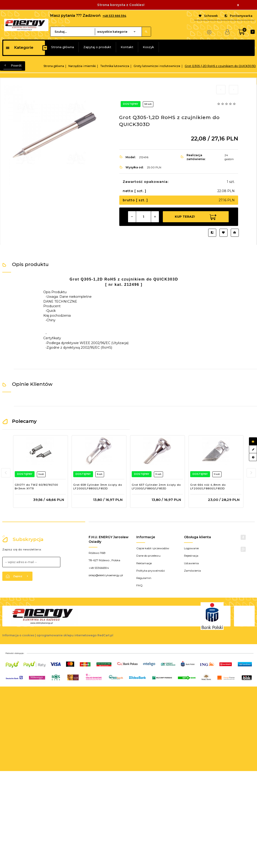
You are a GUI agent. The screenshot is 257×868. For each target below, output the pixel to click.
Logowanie (191, 548)
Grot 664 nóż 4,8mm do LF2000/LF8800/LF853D (208, 487)
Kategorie (19, 48)
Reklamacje (144, 563)
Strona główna (63, 47)
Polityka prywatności (151, 571)
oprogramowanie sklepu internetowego (67, 635)
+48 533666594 (99, 568)
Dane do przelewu (148, 556)
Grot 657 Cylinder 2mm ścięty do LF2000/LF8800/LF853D (156, 487)
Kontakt (127, 47)
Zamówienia (192, 571)
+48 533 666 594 (114, 16)
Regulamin (144, 578)
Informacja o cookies (18, 635)
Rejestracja (191, 556)
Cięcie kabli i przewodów (153, 548)
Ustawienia (191, 563)
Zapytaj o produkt (97, 47)
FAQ (139, 585)
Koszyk (148, 47)
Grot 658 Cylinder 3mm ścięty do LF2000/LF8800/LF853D (98, 487)
